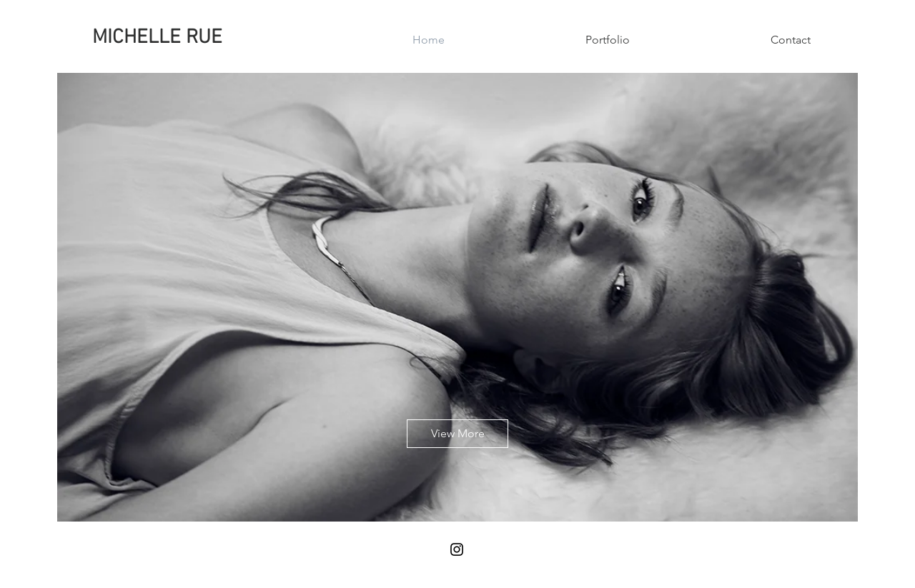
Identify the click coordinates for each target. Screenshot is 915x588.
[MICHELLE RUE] (157, 39)
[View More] (457, 434)
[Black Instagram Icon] (457, 549)
